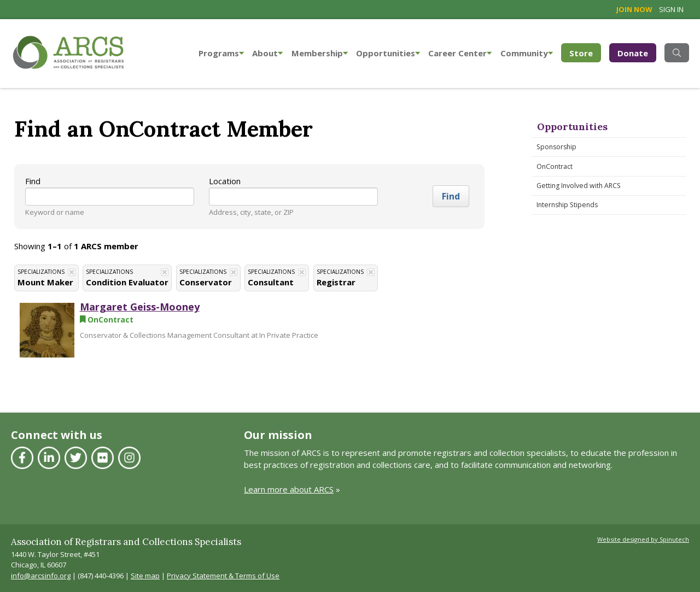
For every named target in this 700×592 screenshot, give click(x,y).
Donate (633, 53)
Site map (145, 576)
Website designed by (643, 539)
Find (33, 181)
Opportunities (388, 53)
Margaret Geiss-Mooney (140, 307)
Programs (221, 53)
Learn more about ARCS (289, 489)
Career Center (460, 53)
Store (585, 52)
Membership (320, 53)
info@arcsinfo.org (41, 576)
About (267, 53)
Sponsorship (556, 147)
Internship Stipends (567, 205)
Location (225, 181)
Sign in (671, 9)
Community (527, 53)
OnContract (555, 166)
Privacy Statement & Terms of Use (223, 576)
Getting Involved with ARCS (579, 186)
